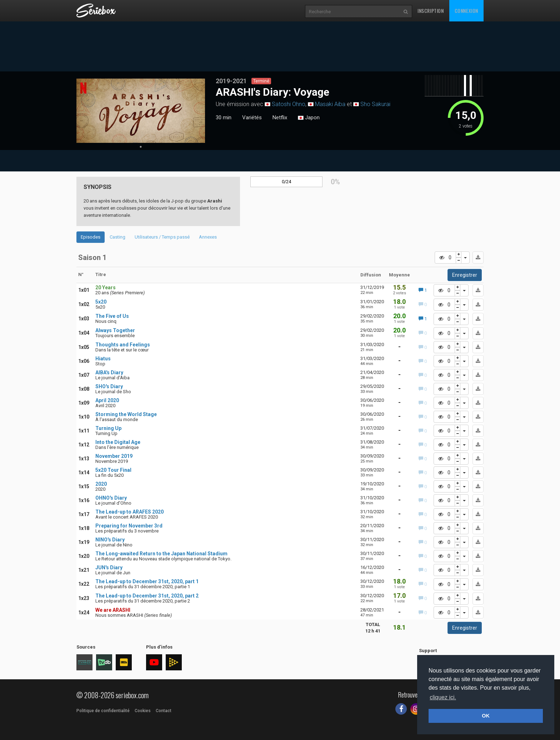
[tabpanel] (141, 111)
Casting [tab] (117, 237)
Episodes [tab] (91, 237)
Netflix (280, 117)
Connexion (466, 11)
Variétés (252, 117)
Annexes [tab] (208, 237)
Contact (164, 711)
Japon (309, 118)
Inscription (431, 11)
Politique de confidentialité (103, 711)
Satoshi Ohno (289, 104)
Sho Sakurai (375, 104)
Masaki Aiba (330, 104)
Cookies (143, 711)
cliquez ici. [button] (443, 697)
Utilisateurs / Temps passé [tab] (162, 237)
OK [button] (486, 716)
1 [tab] (141, 147)
